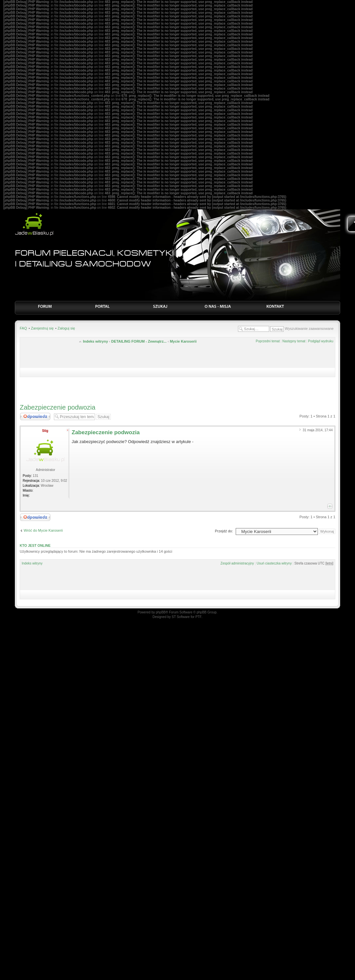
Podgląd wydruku (321, 341)
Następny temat (294, 341)
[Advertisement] (177, 389)
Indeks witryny (95, 341)
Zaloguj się (66, 328)
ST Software (181, 617)
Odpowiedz (35, 416)
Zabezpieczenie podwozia (58, 407)
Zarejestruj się (42, 328)
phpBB (161, 612)
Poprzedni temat (268, 341)
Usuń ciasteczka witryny (274, 563)
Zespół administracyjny (237, 563)
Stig (45, 431)
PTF (198, 617)
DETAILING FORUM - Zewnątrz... (139, 341)
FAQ (23, 328)
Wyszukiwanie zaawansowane (309, 329)
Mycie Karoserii (183, 341)
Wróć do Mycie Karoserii (43, 530)
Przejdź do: (224, 531)
